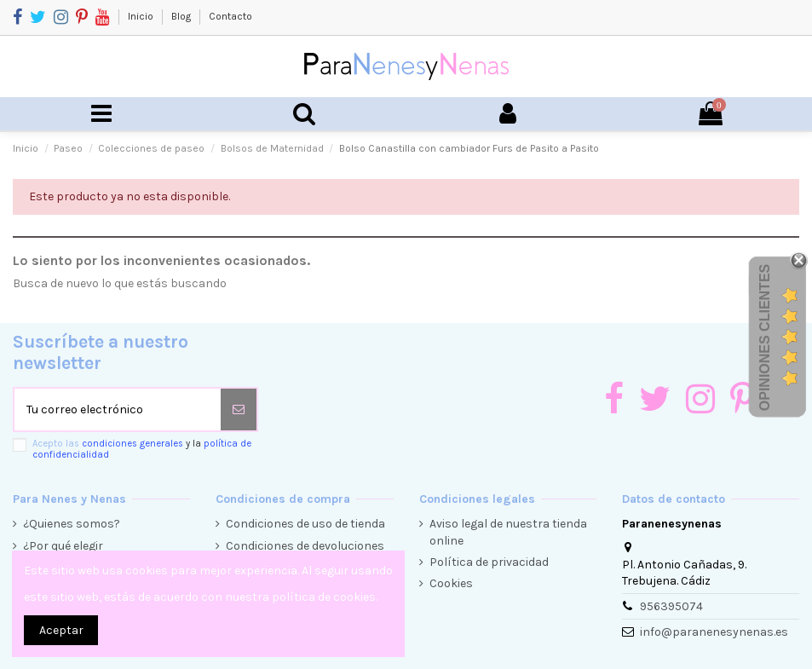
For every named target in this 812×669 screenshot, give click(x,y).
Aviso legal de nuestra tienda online (508, 532)
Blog (182, 16)
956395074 (671, 606)
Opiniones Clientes (765, 337)
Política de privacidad (489, 562)
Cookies (451, 583)
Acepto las (142, 449)
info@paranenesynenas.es (714, 632)
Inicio (142, 16)
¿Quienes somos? (72, 524)
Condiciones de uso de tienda (305, 524)
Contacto (230, 16)
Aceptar (61, 630)
